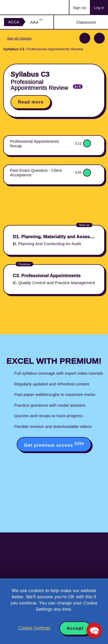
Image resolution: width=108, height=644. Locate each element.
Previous (85, 38)
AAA (36, 22)
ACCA (14, 22)
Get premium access (54, 445)
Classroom (86, 22)
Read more (31, 102)
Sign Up (80, 8)
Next (99, 38)
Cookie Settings (34, 628)
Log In (99, 8)
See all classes (19, 38)
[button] (94, 630)
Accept (75, 628)
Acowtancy (25, 7)
